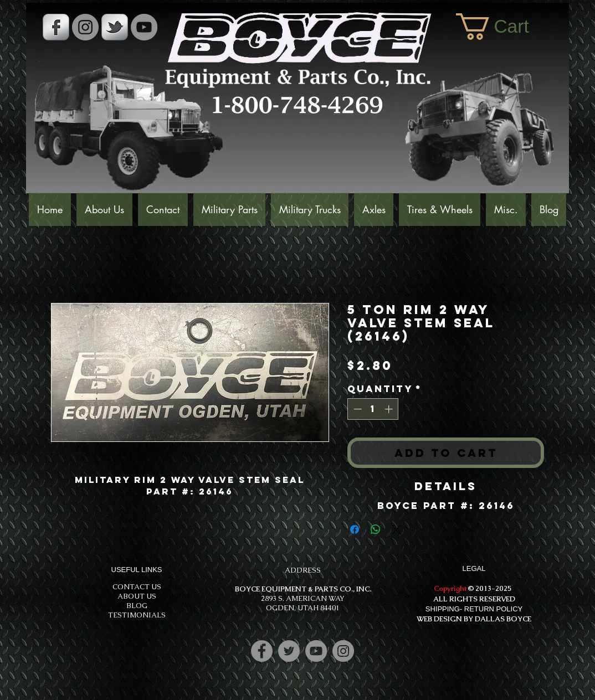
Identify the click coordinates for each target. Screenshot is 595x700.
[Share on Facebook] (355, 529)
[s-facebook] (56, 27)
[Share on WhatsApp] (376, 529)
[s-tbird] (115, 27)
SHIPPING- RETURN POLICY (474, 609)
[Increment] (390, 409)
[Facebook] (262, 651)
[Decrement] (357, 409)
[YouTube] (144, 27)
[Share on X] (397, 529)
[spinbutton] (373, 409)
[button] (507, 27)
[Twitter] (289, 651)
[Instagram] (343, 651)
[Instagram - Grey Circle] (85, 27)
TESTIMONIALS (137, 615)
